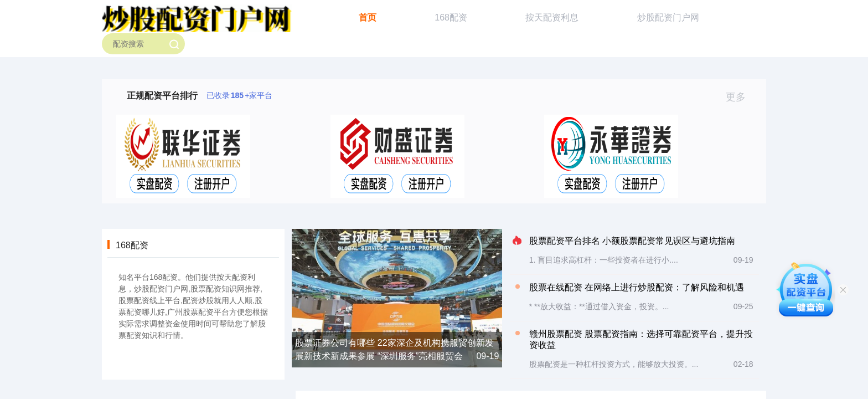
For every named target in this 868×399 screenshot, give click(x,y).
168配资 (451, 17)
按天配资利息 (552, 17)
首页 (368, 17)
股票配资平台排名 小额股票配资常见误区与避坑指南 (632, 241)
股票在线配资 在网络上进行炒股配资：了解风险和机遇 (637, 287)
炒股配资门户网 (668, 17)
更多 (740, 97)
